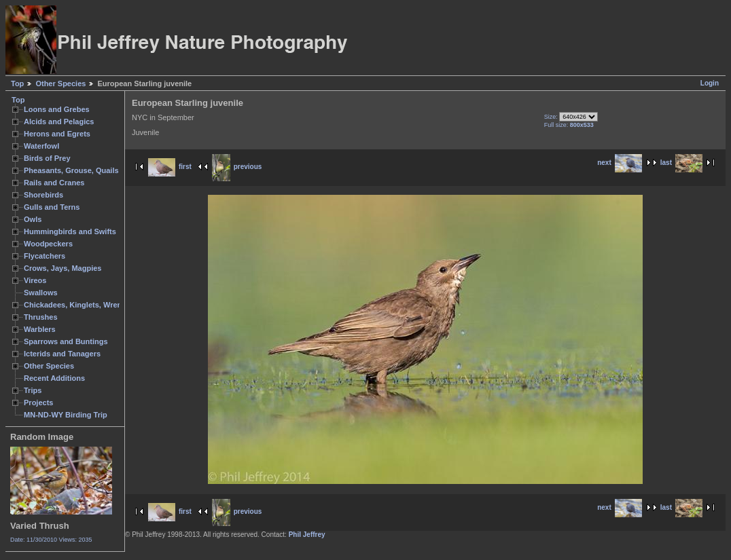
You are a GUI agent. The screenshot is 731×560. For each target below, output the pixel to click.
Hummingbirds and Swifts (70, 231)
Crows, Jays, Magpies (63, 268)
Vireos (35, 280)
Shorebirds (43, 195)
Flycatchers (44, 256)
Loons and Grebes (57, 109)
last (681, 163)
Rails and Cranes (54, 183)
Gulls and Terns (52, 207)
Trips (33, 390)
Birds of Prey (47, 158)
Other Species (60, 83)
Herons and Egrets (57, 134)
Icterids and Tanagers (62, 354)
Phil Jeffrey (307, 535)
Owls (33, 219)
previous (237, 167)
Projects (38, 403)
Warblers (40, 329)
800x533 (582, 125)
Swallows (41, 293)
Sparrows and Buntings (66, 341)
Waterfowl (41, 146)
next (620, 163)
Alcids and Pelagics (59, 122)
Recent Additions (54, 378)
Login (710, 83)
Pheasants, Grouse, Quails (71, 170)
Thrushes (41, 317)
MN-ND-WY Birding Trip (66, 415)
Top (17, 83)
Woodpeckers (48, 244)
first (170, 167)
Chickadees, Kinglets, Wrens (75, 305)
